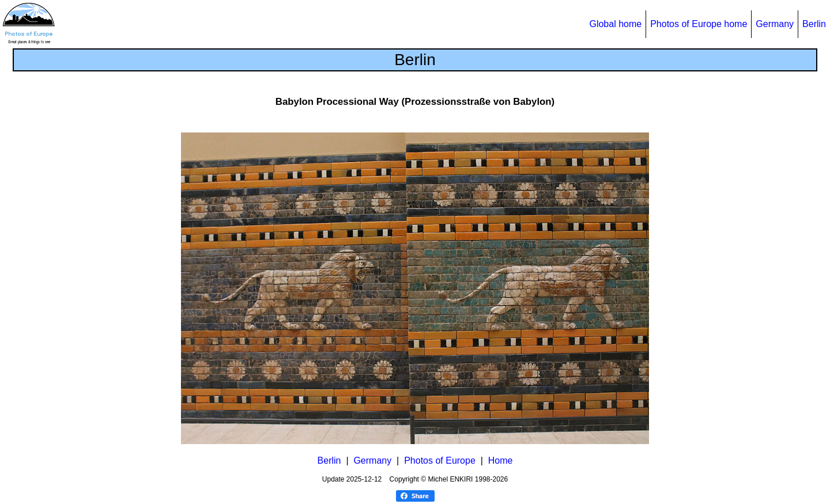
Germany (775, 24)
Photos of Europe (440, 461)
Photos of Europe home (699, 24)
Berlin (814, 24)
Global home (615, 24)
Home (501, 461)
